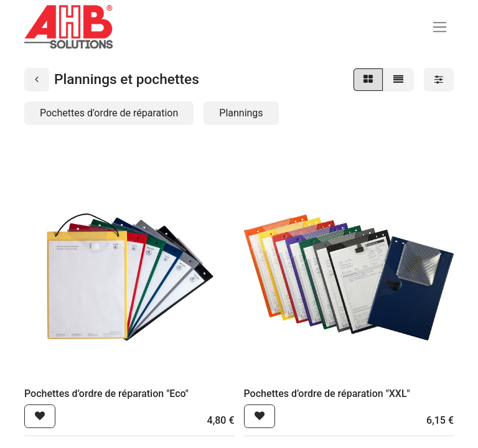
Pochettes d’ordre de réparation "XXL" (327, 394)
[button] (40, 416)
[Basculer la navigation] (440, 27)
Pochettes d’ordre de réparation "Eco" (106, 394)
